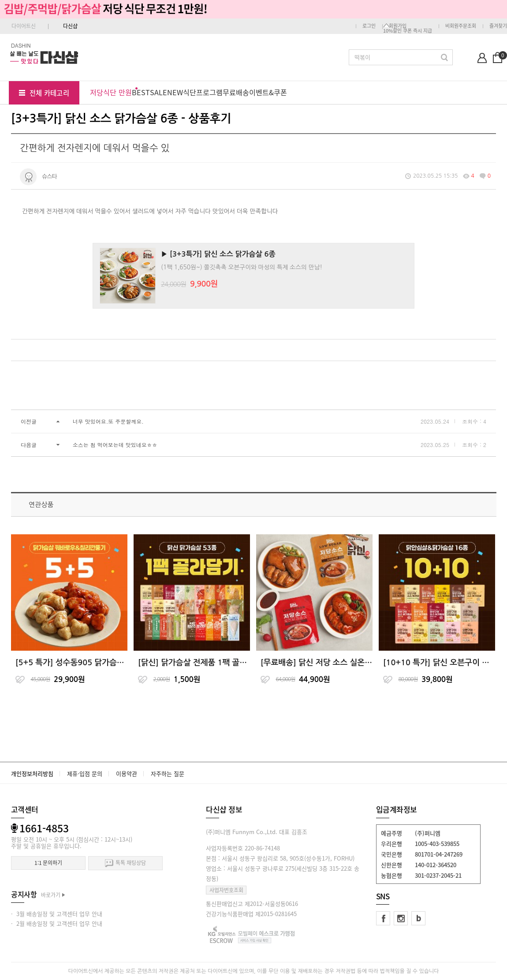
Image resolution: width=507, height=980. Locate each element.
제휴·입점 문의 (85, 773)
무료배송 (236, 92)
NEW (175, 92)
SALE (158, 92)
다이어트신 (24, 26)
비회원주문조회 (461, 26)
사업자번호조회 (226, 890)
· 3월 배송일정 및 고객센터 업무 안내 (57, 914)
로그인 (369, 26)
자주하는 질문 (168, 773)
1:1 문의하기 (48, 863)
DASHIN (21, 45)
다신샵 (70, 26)
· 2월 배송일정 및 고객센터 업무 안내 (57, 923)
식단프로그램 (203, 92)
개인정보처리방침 (32, 773)
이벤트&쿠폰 (268, 92)
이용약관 (127, 773)
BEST (141, 92)
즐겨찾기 (498, 26)
